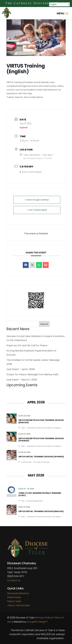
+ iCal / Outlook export (37, 210)
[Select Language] (59, 4)
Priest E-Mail (14, 601)
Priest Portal (14, 597)
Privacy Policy (44, 618)
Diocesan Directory (18, 593)
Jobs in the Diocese (19, 605)
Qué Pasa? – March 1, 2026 (22, 380)
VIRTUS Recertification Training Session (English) (41, 421)
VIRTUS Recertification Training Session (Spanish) (41, 440)
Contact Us (14, 580)
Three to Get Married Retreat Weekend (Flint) (40, 494)
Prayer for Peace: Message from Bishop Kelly (32, 374)
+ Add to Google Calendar (37, 200)
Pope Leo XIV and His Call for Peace (27, 345)
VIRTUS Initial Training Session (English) (41, 511)
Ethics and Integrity (31, 172)
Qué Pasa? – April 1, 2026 (21, 369)
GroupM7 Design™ (37, 622)
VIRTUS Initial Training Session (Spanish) (41, 457)
